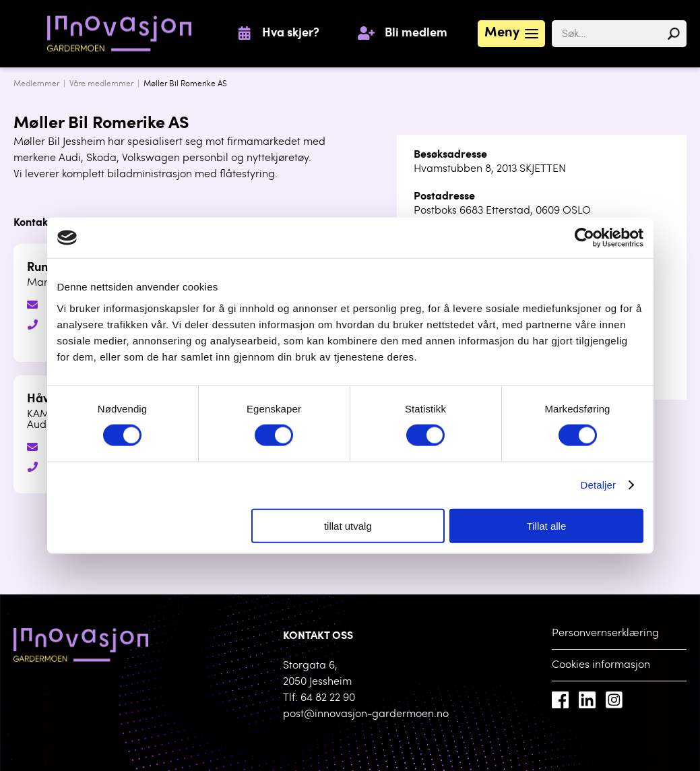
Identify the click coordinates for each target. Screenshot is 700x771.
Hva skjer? (291, 34)
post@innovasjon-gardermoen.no (366, 714)
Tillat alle (547, 525)
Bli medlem (416, 34)
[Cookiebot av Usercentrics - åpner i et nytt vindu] (584, 238)
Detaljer (599, 485)
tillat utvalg (348, 525)
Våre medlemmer (101, 84)
